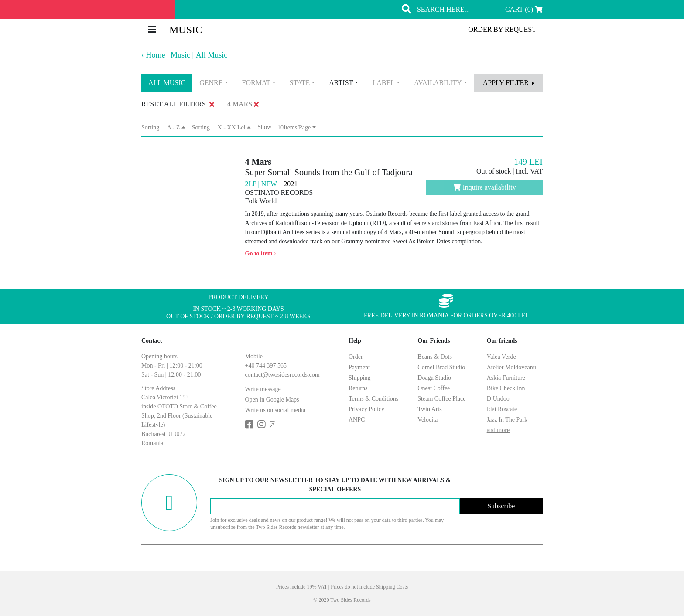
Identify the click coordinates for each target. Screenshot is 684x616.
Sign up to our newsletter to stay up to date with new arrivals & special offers (335, 485)
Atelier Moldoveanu (511, 367)
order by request (502, 29)
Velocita (427, 420)
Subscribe (501, 506)
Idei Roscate (502, 409)
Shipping (360, 378)
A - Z (176, 128)
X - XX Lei (234, 128)
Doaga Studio (434, 378)
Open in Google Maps (272, 400)
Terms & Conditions (373, 399)
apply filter (507, 83)
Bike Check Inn (506, 388)
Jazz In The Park (507, 420)
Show (267, 127)
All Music (212, 55)
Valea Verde (501, 357)
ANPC (357, 420)
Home (156, 55)
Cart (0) (524, 9)
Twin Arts (429, 409)
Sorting (153, 128)
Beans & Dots (435, 357)
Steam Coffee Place (441, 399)
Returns (358, 388)
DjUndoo (498, 399)
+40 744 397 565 (266, 366)
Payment (359, 367)
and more (498, 430)
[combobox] (214, 83)
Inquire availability (484, 187)
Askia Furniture (506, 378)
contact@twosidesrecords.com (282, 375)
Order (356, 357)
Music (180, 55)
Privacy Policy (366, 409)
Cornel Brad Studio (441, 367)
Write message (263, 389)
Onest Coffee (434, 388)
